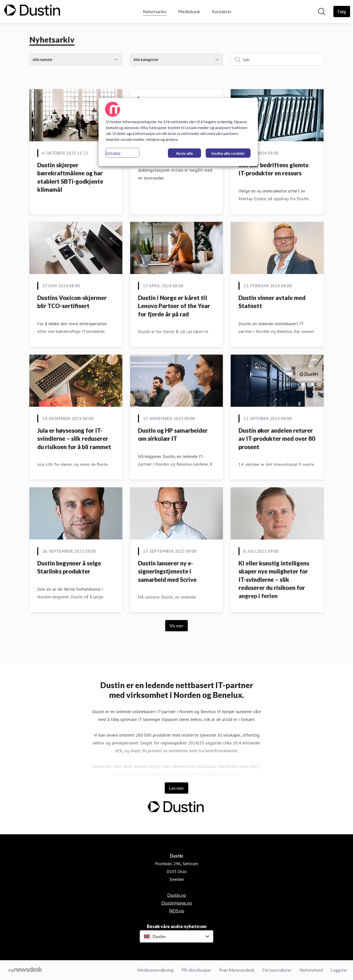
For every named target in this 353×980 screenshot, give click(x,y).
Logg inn (339, 970)
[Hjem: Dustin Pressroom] (33, 12)
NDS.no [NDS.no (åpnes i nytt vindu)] (177, 911)
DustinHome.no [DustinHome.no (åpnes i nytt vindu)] (177, 903)
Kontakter (222, 12)
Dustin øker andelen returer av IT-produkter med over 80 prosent (277, 439)
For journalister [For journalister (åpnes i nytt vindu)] (277, 970)
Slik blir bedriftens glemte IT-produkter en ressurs (274, 169)
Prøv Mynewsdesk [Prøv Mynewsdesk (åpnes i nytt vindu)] (237, 970)
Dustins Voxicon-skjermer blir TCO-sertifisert (72, 302)
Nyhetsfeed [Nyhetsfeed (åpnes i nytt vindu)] (311, 970)
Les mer (176, 788)
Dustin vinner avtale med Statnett (272, 302)
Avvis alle (184, 153)
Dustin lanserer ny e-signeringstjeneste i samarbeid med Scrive (167, 571)
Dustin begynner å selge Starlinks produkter (69, 567)
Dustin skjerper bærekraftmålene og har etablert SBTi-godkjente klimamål (70, 177)
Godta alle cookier (228, 153)
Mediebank (189, 12)
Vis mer (176, 626)
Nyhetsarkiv (155, 11)
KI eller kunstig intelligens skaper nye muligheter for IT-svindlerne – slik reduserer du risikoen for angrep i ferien (274, 580)
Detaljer (113, 153)
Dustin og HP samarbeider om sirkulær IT (173, 435)
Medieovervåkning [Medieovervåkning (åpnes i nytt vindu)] (155, 970)
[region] (178, 132)
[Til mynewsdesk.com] (25, 970)
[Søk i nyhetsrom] (322, 12)
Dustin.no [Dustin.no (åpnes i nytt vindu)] (177, 895)
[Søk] (277, 60)
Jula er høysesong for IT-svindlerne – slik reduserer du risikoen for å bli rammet (74, 439)
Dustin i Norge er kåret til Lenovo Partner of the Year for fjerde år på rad (174, 306)
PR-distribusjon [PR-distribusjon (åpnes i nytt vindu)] (196, 970)
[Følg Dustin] (342, 12)
